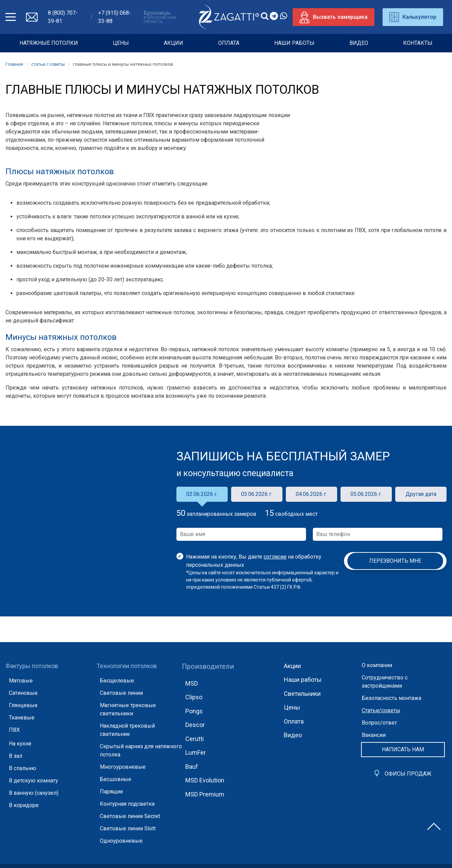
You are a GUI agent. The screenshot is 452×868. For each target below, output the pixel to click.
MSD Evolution (205, 780)
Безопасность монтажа (391, 698)
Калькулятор (413, 17)
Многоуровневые (123, 767)
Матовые (21, 681)
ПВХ (14, 730)
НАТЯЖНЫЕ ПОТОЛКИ (49, 43)
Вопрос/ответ (379, 723)
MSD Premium (205, 794)
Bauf (192, 767)
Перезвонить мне (395, 561)
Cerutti (195, 739)
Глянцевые (23, 705)
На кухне (20, 744)
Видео (359, 43)
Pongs (194, 711)
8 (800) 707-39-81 (63, 17)
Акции (174, 43)
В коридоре (24, 805)
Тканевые (22, 718)
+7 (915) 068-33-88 (115, 17)
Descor (195, 725)
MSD (192, 683)
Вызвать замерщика (334, 17)
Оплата (229, 43)
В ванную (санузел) (34, 793)
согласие (275, 557)
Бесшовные (116, 779)
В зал (16, 756)
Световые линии (121, 693)
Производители (208, 666)
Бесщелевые (117, 681)
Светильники (302, 694)
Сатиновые (23, 693)
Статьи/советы (381, 710)
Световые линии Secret (130, 816)
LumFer (196, 752)
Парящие (111, 792)
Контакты (418, 43)
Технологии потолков (127, 666)
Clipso (194, 697)
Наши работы (294, 43)
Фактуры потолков (32, 666)
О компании (377, 665)
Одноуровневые (121, 841)
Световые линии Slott (128, 828)
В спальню (23, 768)
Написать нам (403, 749)
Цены (121, 43)
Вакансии (374, 735)
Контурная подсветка (127, 804)
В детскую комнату (34, 781)
